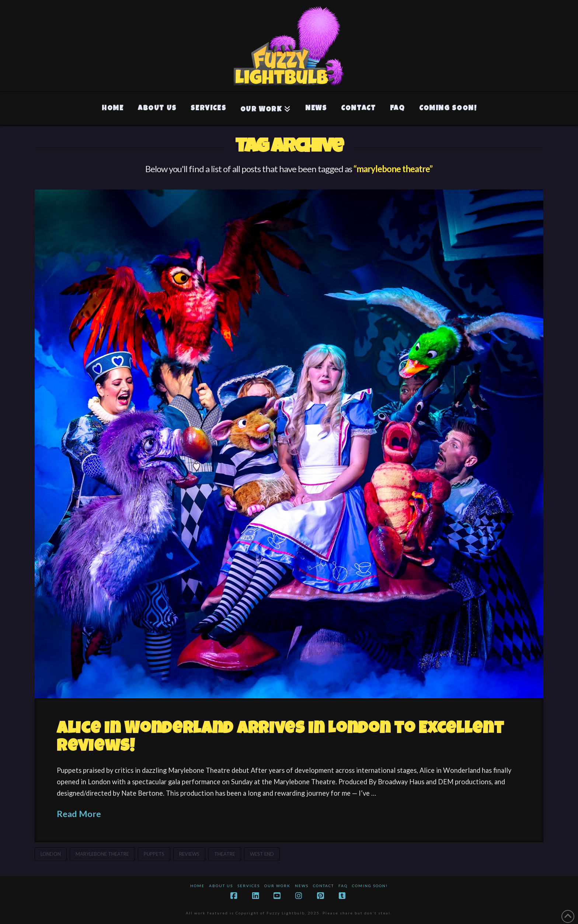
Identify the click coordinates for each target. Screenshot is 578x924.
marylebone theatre (102, 854)
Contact (323, 886)
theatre (225, 854)
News (302, 886)
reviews (189, 854)
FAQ (343, 886)
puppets (154, 854)
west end (262, 854)
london (51, 854)
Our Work (277, 886)
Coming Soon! (370, 886)
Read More (79, 814)
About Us (221, 886)
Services (249, 886)
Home (197, 886)
